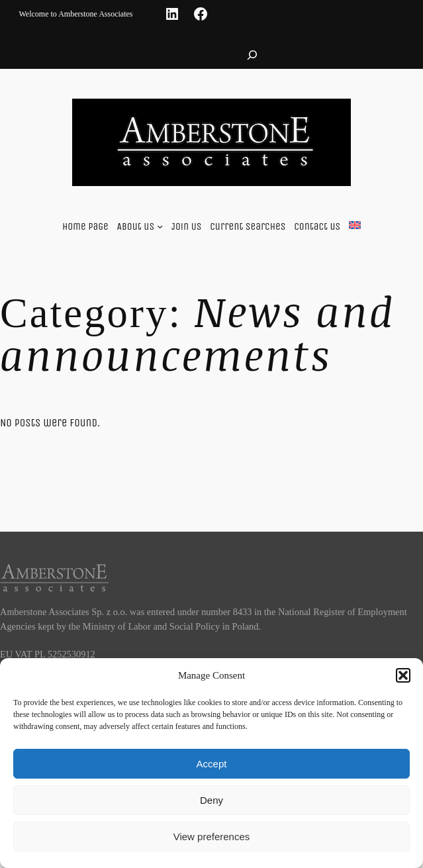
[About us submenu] (160, 226)
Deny (211, 800)
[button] (403, 675)
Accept (212, 764)
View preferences (212, 837)
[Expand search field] (252, 55)
